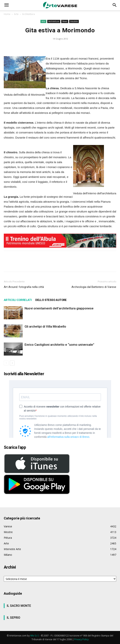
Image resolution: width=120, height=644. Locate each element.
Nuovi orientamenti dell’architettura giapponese (59, 308)
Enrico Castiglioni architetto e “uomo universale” (59, 345)
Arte (16, 14)
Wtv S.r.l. (35, 636)
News (65, 21)
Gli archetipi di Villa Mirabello (45, 326)
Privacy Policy (81, 639)
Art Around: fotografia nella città (24, 287)
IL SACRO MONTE (19, 606)
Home (7, 14)
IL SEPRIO (14, 618)
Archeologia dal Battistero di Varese (94, 287)
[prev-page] (6, 363)
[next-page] (12, 363)
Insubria (74, 21)
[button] (6, 5)
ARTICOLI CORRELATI (18, 300)
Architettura (28, 14)
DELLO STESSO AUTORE (51, 300)
